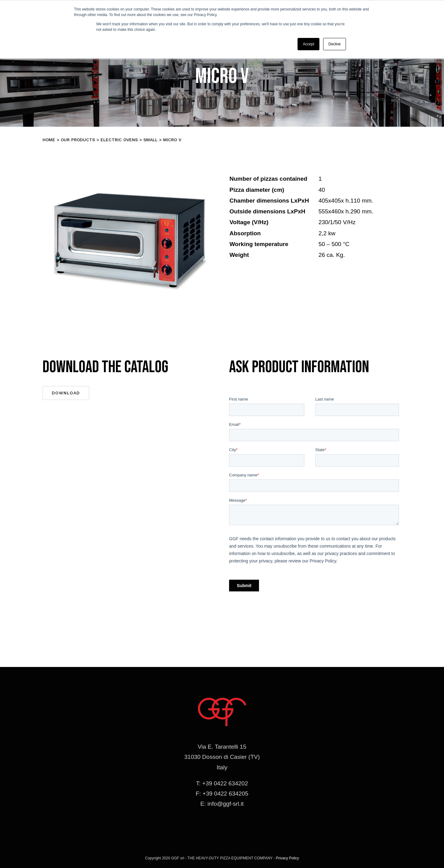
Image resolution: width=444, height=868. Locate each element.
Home (49, 140)
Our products (78, 140)
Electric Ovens (119, 140)
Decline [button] (335, 44)
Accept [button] (308, 44)
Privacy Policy (288, 858)
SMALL (150, 140)
